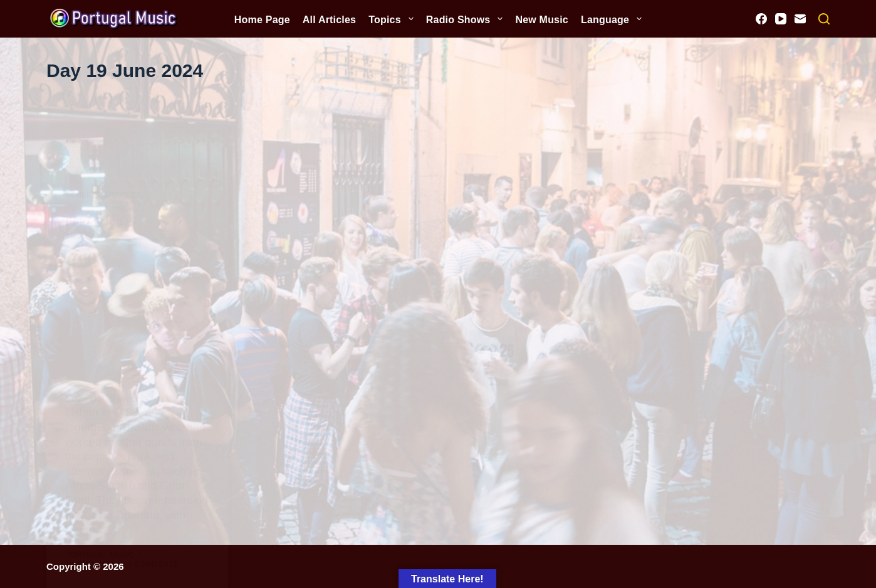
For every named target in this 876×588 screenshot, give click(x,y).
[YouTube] (781, 19)
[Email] (800, 19)
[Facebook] (761, 19)
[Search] (824, 19)
